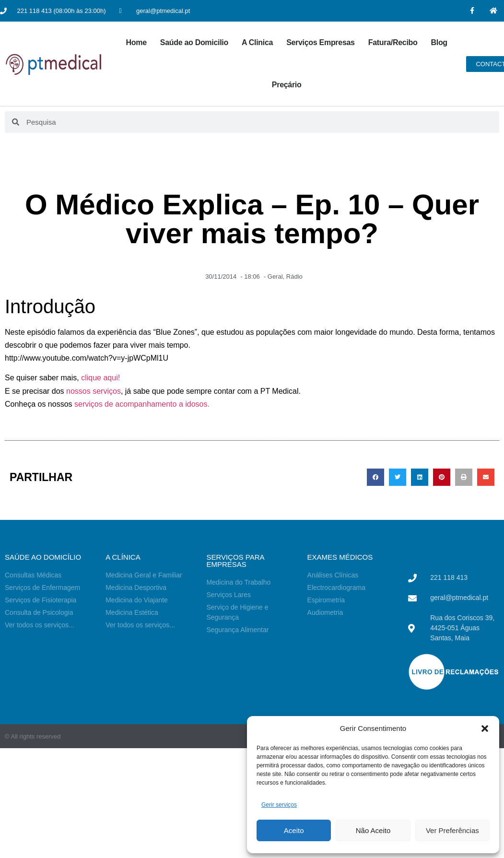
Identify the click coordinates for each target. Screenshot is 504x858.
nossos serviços (94, 391)
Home (136, 42)
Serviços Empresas (321, 42)
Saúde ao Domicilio (194, 42)
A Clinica (257, 42)
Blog (439, 42)
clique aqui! (100, 378)
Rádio (294, 276)
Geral (275, 276)
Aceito (294, 830)
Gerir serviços (279, 805)
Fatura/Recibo (393, 42)
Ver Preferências (452, 830)
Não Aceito (373, 830)
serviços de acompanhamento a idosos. (142, 404)
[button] (485, 729)
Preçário (287, 85)
